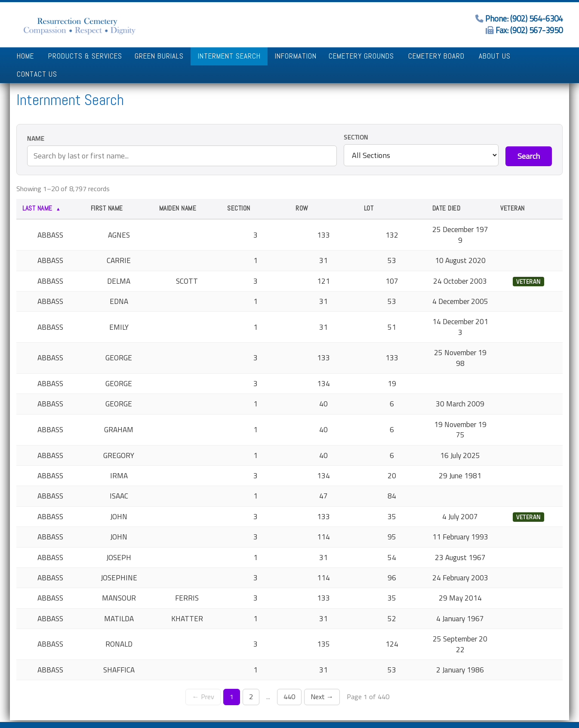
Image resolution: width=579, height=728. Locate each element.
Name (36, 121)
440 (289, 679)
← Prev (203, 679)
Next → (322, 679)
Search (529, 138)
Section (356, 119)
